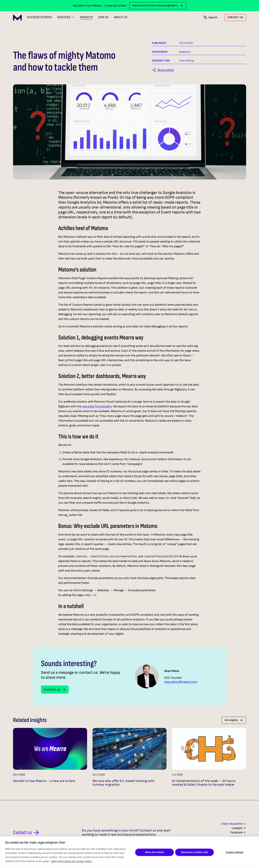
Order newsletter (234, 824)
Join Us (103, 17)
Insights (86, 17)
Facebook (238, 832)
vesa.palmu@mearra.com (181, 682)
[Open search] (211, 17)
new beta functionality (97, 406)
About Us (121, 17)
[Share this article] (163, 70)
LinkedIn (239, 828)
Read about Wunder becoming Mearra (158, 6)
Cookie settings (234, 852)
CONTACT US (235, 17)
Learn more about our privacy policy (71, 861)
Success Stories (39, 17)
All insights (234, 720)
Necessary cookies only (195, 852)
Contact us (55, 690)
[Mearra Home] (17, 18)
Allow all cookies (155, 852)
